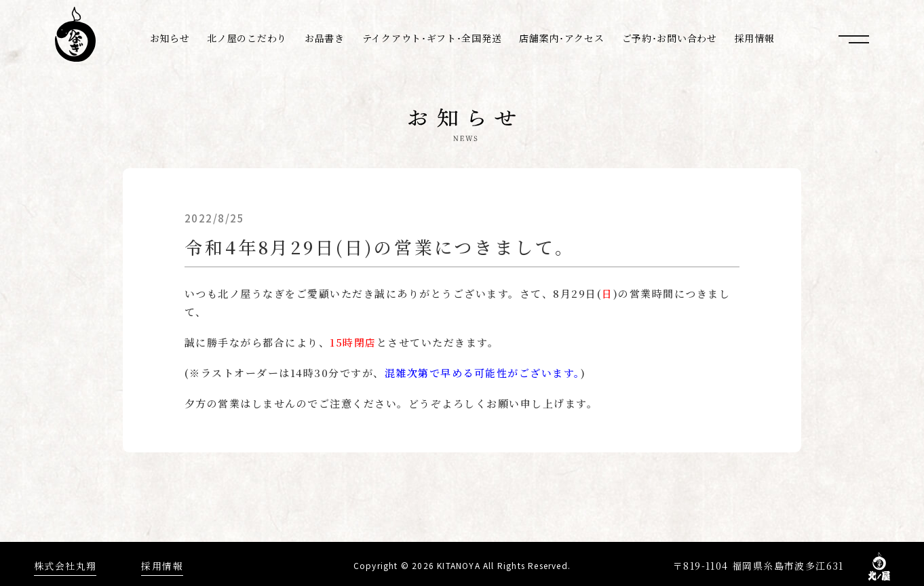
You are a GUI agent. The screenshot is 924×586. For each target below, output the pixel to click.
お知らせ (170, 38)
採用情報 (755, 38)
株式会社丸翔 (65, 562)
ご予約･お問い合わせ (670, 38)
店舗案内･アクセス (561, 38)
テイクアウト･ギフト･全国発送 (432, 38)
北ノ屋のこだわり (247, 38)
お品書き (325, 38)
